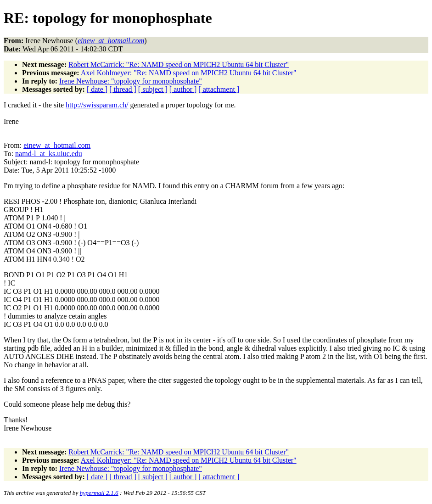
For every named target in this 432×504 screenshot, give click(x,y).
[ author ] (183, 89)
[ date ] (97, 89)
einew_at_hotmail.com (57, 145)
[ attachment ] (219, 89)
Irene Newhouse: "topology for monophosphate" (131, 81)
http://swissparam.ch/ (97, 105)
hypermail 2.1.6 (99, 493)
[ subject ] (153, 89)
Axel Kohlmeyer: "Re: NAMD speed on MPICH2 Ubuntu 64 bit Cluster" (189, 73)
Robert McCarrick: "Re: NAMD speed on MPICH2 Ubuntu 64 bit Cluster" (179, 64)
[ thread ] (123, 89)
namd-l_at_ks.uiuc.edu (49, 154)
